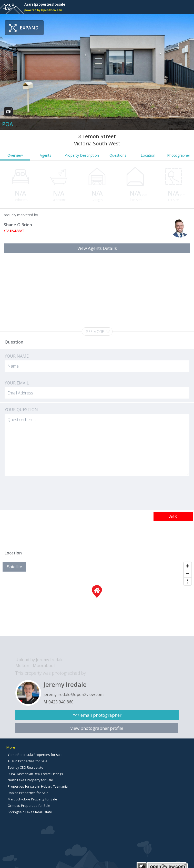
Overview (15, 155)
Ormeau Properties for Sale (29, 806)
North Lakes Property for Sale (30, 780)
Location (148, 155)
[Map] (97, 598)
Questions (118, 155)
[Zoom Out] (188, 574)
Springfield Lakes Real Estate (30, 812)
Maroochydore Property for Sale (32, 799)
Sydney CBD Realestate (25, 767)
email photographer (101, 715)
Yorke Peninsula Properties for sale (35, 755)
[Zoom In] (188, 566)
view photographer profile (97, 728)
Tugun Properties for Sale (28, 761)
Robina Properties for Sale (28, 793)
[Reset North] (188, 581)
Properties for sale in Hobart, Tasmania (38, 786)
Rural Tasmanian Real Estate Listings (35, 774)
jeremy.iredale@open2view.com (74, 694)
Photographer (179, 155)
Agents (45, 155)
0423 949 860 (61, 702)
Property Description (82, 155)
